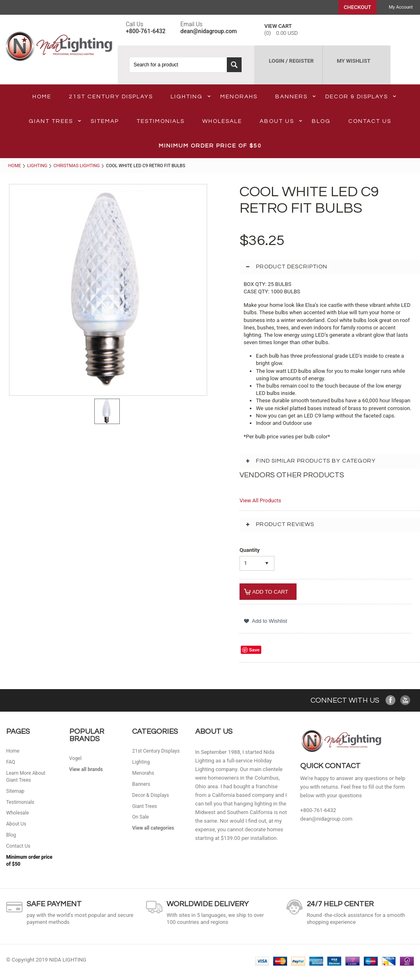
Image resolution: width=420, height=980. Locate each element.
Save (254, 650)
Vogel (75, 758)
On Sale (140, 817)
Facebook (391, 700)
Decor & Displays (361, 97)
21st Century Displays (111, 97)
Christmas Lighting (76, 166)
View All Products (260, 500)
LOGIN (277, 61)
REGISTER (301, 61)
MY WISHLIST (354, 61)
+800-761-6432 (318, 810)
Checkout (357, 7)
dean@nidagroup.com (326, 819)
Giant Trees (55, 121)
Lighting (191, 97)
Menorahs (239, 97)
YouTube (405, 700)
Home (15, 166)
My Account (401, 7)
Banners (296, 97)
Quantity (250, 550)
